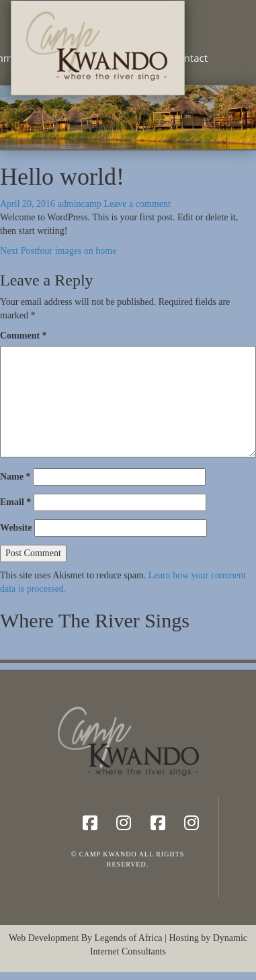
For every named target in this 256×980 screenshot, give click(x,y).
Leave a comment (137, 204)
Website (16, 528)
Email (15, 502)
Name (15, 477)
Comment (24, 336)
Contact (189, 58)
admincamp (80, 204)
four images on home (58, 251)
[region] (128, 117)
